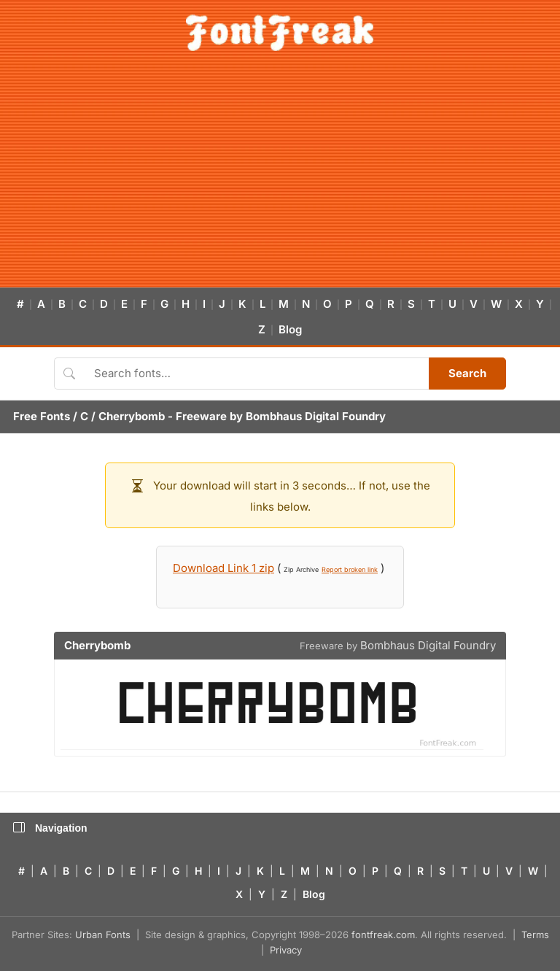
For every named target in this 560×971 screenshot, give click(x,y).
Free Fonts (42, 416)
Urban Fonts (103, 935)
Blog (290, 329)
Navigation (50, 828)
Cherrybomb (132, 416)
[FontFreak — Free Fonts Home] (280, 33)
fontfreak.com (383, 935)
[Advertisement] (280, 178)
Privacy (286, 950)
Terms (535, 935)
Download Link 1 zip (223, 568)
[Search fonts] (256, 374)
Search (467, 373)
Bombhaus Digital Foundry (316, 416)
